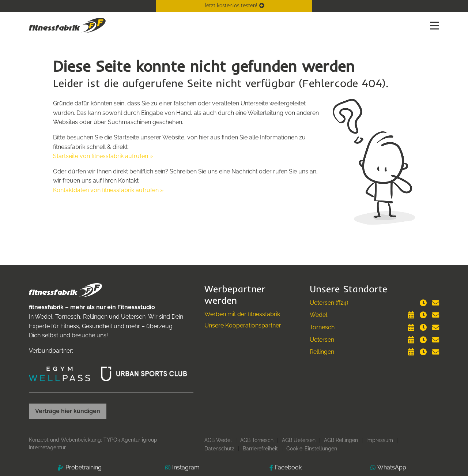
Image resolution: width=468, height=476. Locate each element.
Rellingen (322, 352)
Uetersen (322, 340)
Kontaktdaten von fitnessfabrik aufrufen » (108, 190)
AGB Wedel (218, 440)
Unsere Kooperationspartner (243, 325)
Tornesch (322, 327)
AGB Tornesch (257, 440)
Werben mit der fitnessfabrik (242, 314)
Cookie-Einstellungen (312, 449)
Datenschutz (219, 449)
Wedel (318, 315)
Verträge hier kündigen (68, 411)
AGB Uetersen (299, 440)
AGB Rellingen (341, 440)
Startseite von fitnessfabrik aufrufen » (103, 156)
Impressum (380, 440)
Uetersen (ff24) (329, 303)
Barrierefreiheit (260, 449)
